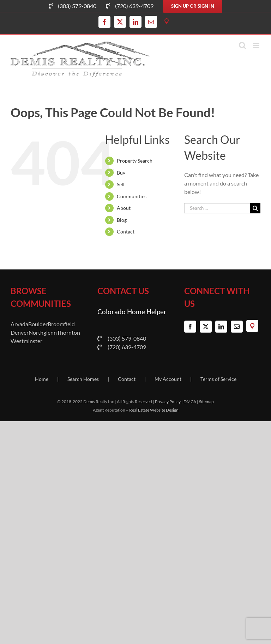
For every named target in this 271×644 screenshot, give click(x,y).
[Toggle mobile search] (242, 45)
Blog (122, 220)
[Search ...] (217, 208)
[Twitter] (206, 327)
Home (42, 379)
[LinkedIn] (221, 327)
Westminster (26, 341)
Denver (20, 332)
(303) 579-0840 (122, 339)
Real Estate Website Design (154, 410)
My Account (168, 379)
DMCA (190, 402)
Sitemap (206, 402)
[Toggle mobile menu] (257, 45)
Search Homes (83, 379)
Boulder (38, 324)
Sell (121, 184)
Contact (126, 232)
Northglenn (43, 332)
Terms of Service (218, 379)
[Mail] (237, 327)
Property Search (135, 161)
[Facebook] (190, 327)
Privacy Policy (168, 402)
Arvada (19, 324)
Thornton (68, 332)
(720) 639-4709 (122, 347)
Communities (132, 196)
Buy (121, 173)
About (124, 208)
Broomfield (61, 324)
